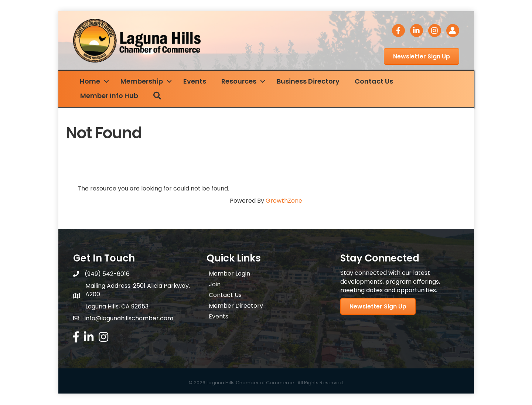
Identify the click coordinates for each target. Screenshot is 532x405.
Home (91, 81)
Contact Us (375, 81)
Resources (240, 81)
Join (215, 285)
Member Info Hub (110, 96)
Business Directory (309, 81)
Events (195, 81)
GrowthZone (284, 201)
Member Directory (236, 306)
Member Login (229, 274)
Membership (142, 81)
